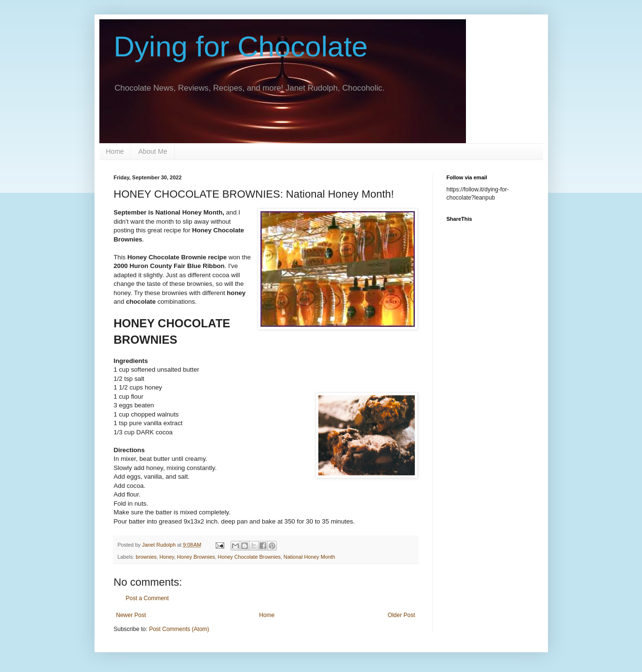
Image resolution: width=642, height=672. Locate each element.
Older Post (402, 615)
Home (115, 151)
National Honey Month (309, 557)
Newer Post (131, 615)
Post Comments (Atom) (179, 629)
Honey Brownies (196, 557)
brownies (146, 557)
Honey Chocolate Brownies (249, 557)
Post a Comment (147, 598)
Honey (167, 557)
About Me (153, 151)
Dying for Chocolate (241, 47)
